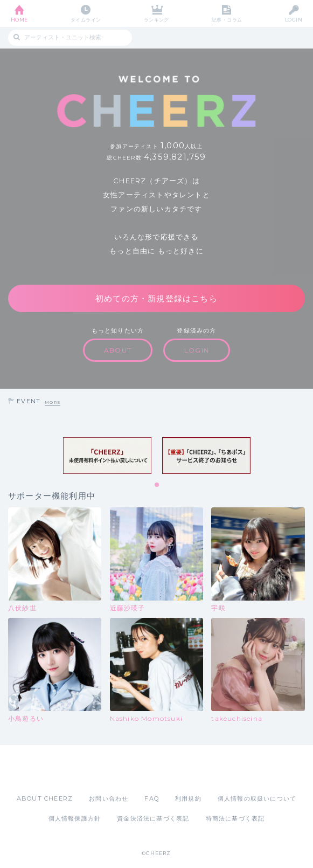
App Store (127, 769)
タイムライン (86, 20)
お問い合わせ (109, 798)
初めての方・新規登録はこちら (156, 298)
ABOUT (118, 350)
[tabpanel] (107, 456)
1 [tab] (157, 485)
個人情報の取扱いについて (257, 798)
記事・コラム (227, 20)
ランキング (156, 20)
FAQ (152, 798)
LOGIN (294, 20)
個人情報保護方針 (75, 818)
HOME (19, 20)
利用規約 (188, 798)
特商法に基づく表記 (235, 818)
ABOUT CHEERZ (45, 798)
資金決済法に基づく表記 (153, 818)
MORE (53, 402)
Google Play (184, 769)
